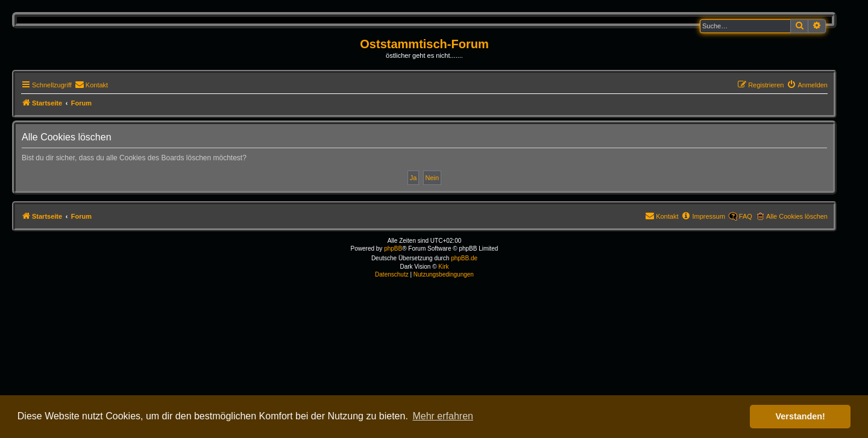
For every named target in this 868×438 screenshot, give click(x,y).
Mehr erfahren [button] (443, 416)
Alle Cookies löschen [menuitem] (797, 216)
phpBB (393, 249)
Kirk (443, 267)
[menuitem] (91, 85)
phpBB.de (464, 258)
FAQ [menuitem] (746, 216)
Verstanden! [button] (800, 416)
